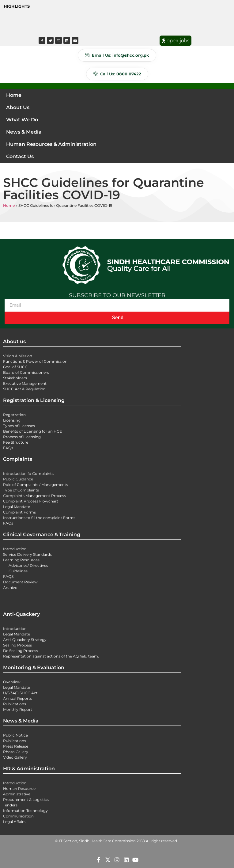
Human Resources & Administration (51, 144)
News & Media (24, 132)
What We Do (22, 120)
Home (14, 95)
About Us (18, 107)
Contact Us (20, 156)
